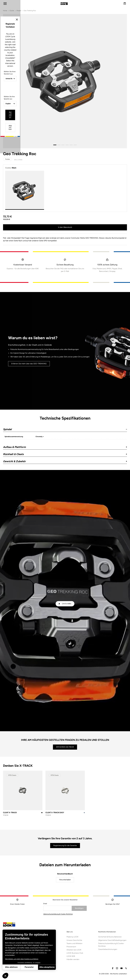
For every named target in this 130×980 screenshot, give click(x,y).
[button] (5, 976)
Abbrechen (75, 512)
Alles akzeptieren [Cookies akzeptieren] (28, 967)
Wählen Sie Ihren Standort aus (46, 481)
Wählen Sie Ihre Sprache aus (45, 499)
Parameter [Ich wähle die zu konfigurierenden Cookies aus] (10, 967)
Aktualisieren (56, 512)
